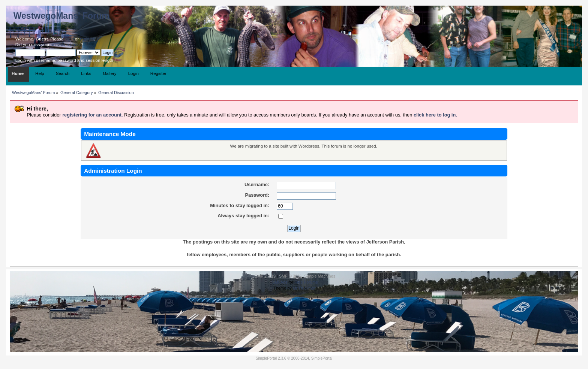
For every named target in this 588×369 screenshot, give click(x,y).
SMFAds (280, 282)
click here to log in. (435, 115)
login (69, 39)
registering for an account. (92, 115)
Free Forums (306, 282)
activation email (65, 45)
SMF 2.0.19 (265, 276)
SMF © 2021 (290, 276)
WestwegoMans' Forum (61, 16)
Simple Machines (320, 276)
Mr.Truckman (305, 288)
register (87, 39)
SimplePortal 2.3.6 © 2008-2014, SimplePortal (294, 358)
